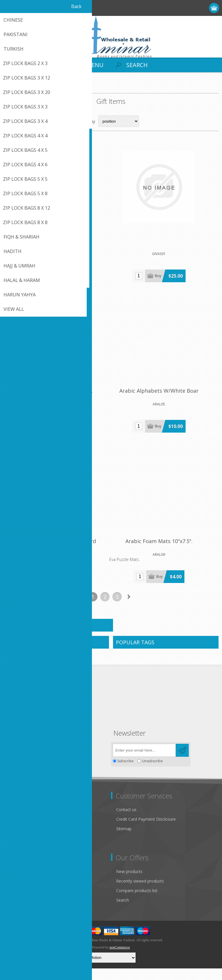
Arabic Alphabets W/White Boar (165, 399)
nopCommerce (120, 959)
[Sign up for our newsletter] (144, 762)
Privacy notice (21, 836)
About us (16, 855)
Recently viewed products (140, 893)
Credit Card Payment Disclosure (146, 831)
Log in (192, 8)
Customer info (22, 883)
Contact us (126, 821)
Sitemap (124, 840)
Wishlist (15, 912)
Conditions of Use (25, 846)
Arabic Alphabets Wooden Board (57, 553)
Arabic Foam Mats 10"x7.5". (165, 553)
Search (123, 912)
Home (12, 88)
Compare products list (137, 902)
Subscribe (125, 773)
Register (181, 8)
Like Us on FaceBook (28, 827)
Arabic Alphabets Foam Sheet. (57, 399)
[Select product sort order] (119, 121)
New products (129, 883)
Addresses (18, 893)
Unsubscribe (152, 773)
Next (129, 608)
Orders (14, 902)
